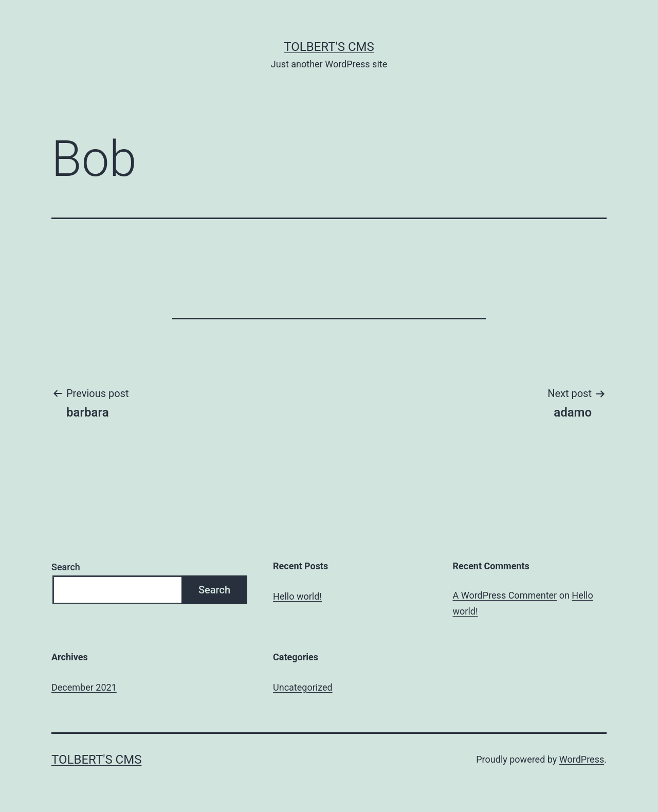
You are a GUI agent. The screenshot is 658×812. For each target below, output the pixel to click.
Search (66, 567)
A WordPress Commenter (505, 595)
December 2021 (84, 687)
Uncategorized (303, 687)
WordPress (582, 759)
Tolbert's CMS (329, 47)
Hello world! (297, 596)
